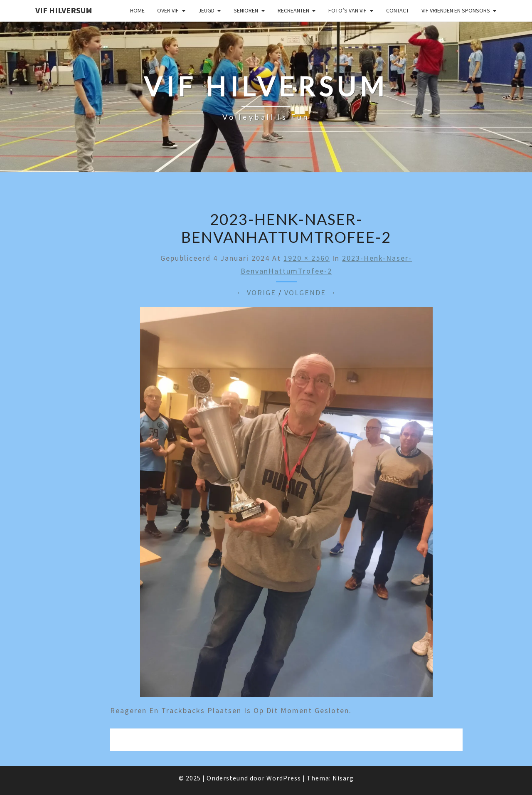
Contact (398, 10)
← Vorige (256, 293)
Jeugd (206, 10)
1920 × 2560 (307, 258)
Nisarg (343, 778)
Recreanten (293, 10)
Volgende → (310, 293)
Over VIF (168, 10)
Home (137, 10)
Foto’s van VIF (347, 10)
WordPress (284, 778)
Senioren (246, 10)
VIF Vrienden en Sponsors (456, 10)
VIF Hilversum (64, 10)
